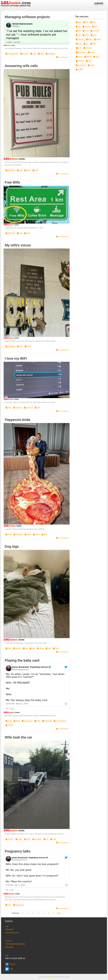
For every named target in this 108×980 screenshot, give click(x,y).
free (20, 233)
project (24, 54)
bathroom (81, 52)
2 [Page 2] (28, 913)
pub (20, 170)
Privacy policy (9, 947)
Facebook (10, 964)
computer (81, 65)
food (9, 534)
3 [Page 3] (33, 913)
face (79, 44)
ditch (27, 839)
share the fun (99, 4)
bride (28, 534)
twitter (9, 725)
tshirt (91, 65)
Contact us (8, 941)
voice (28, 346)
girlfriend (10, 170)
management (12, 54)
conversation (60, 721)
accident (37, 839)
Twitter (9, 969)
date (41, 54)
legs (56, 648)
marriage (10, 346)
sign (79, 22)
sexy (96, 57)
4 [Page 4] (38, 913)
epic (94, 35)
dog (32, 648)
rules (27, 170)
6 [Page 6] (49, 913)
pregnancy (27, 721)
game (91, 52)
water (97, 39)
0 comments (62, 57)
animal (17, 648)
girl (86, 44)
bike (93, 44)
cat (86, 22)
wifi (37, 408)
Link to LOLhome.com (12, 933)
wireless (18, 408)
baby (17, 721)
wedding (50, 54)
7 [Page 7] (54, 913)
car (46, 839)
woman (80, 61)
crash (19, 839)
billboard (10, 233)
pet (25, 648)
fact (89, 61)
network (28, 408)
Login (7, 955)
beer (79, 48)
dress (36, 534)
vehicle (9, 839)
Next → (60, 913)
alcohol (80, 39)
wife (33, 54)
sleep (40, 648)
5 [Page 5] (43, 913)
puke (9, 721)
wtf (78, 31)
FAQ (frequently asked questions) (15, 944)
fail (78, 35)
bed (48, 648)
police (88, 57)
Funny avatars (9, 929)
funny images (50, 977)
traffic (79, 69)
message (47, 721)
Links (7, 926)
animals (95, 31)
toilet (86, 35)
